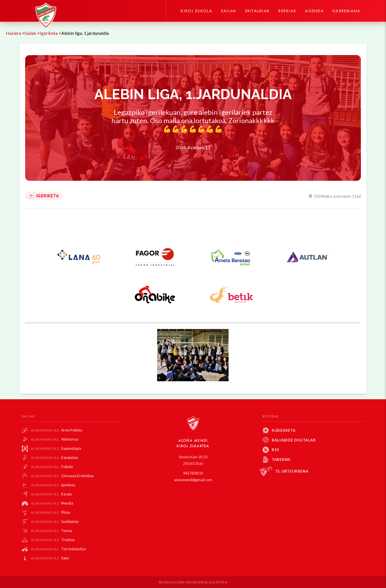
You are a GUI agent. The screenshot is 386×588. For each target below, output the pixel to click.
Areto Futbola (57, 430)
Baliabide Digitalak (294, 440)
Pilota (51, 512)
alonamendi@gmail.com (193, 480)
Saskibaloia (55, 522)
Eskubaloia (55, 458)
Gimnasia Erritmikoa (62, 476)
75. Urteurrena (292, 471)
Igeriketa (44, 196)
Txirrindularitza (58, 549)
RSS (276, 450)
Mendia (52, 503)
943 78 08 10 (193, 473)
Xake (50, 558)
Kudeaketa (284, 430)
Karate (52, 494)
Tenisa (52, 531)
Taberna (281, 459)
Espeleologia (56, 448)
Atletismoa (55, 439)
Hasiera (13, 33)
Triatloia (53, 540)
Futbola (52, 467)
